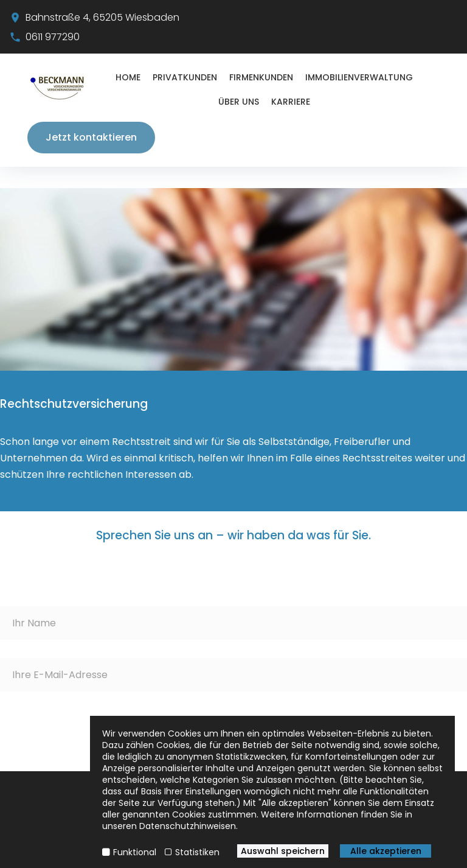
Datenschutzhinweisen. (189, 826)
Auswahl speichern (283, 851)
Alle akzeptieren (386, 851)
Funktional (135, 852)
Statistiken (197, 852)
